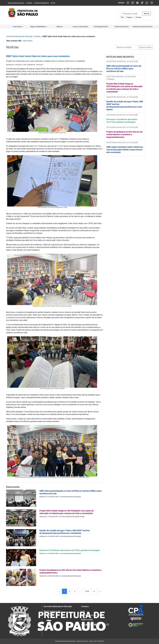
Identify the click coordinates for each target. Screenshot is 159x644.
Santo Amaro (28, 41)
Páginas (130, 17)
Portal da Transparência (42, 3)
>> (94, 591)
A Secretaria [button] (18, 27)
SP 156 (53, 3)
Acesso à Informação (80, 27)
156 (84, 611)
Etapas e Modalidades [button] (39, 27)
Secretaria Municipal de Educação (19, 36)
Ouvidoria (29, 3)
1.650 (87, 591)
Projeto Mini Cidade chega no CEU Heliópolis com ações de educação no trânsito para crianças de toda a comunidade (124, 88)
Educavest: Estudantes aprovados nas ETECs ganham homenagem (122, 121)
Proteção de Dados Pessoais (142, 27)
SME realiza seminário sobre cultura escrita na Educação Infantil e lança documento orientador (125, 150)
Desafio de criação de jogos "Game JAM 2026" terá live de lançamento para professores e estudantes (125, 105)
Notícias (139, 17)
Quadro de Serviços (122, 27)
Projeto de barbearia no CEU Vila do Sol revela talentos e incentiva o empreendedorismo (124, 134)
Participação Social (101, 27)
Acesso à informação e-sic (16, 3)
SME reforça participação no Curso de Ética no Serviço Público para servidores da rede (124, 69)
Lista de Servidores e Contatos (93, 615)
